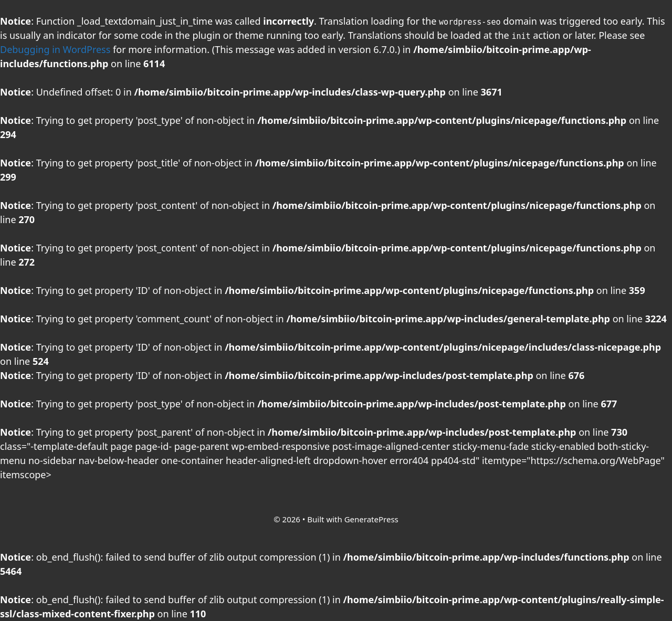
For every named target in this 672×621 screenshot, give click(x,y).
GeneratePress (371, 519)
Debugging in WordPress (55, 49)
